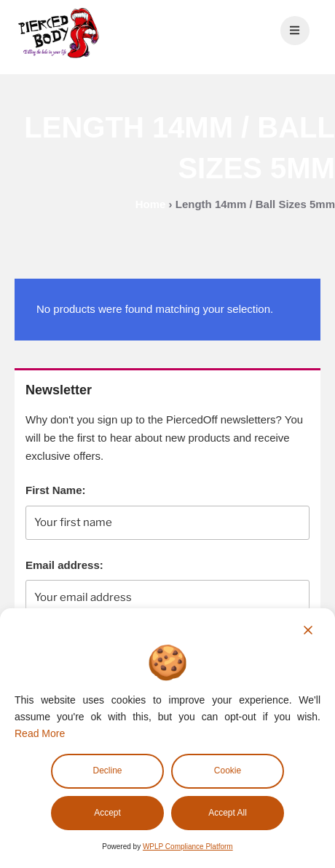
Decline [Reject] (107, 771)
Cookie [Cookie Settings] (228, 771)
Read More (40, 733)
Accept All (228, 813)
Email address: (64, 565)
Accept (107, 813)
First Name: (56, 490)
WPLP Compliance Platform (188, 847)
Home (151, 204)
